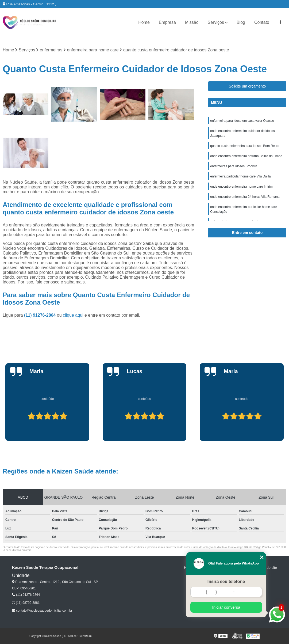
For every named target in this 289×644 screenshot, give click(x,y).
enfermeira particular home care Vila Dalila (240, 176)
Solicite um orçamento (247, 86)
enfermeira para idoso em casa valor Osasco (242, 121)
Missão (192, 22)
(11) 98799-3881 (26, 603)
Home (144, 22)
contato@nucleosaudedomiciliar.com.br (42, 611)
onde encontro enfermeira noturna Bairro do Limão (246, 156)
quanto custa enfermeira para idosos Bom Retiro (245, 146)
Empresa (167, 22)
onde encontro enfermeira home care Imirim (241, 187)
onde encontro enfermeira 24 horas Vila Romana (245, 197)
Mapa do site (267, 568)
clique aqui (73, 315)
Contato (262, 22)
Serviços (216, 22)
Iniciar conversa (226, 607)
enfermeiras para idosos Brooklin (234, 166)
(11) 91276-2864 (41, 315)
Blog (241, 22)
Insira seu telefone (226, 582)
